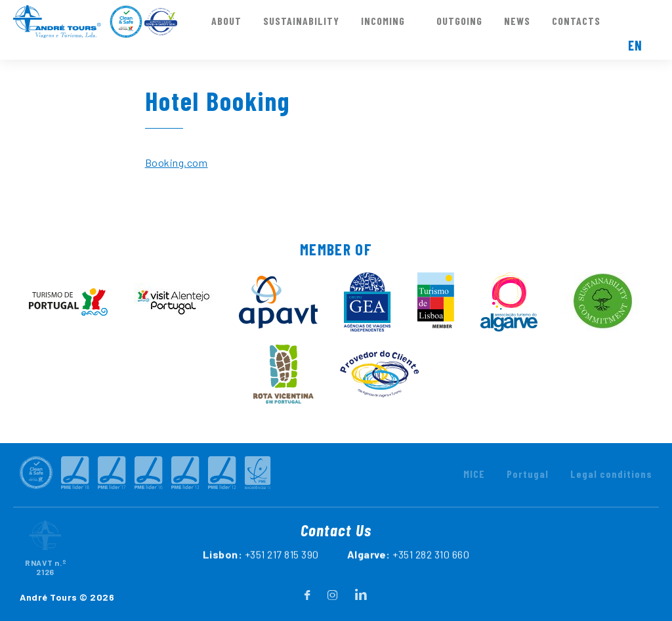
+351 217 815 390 (282, 572)
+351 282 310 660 (431, 572)
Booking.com (177, 162)
